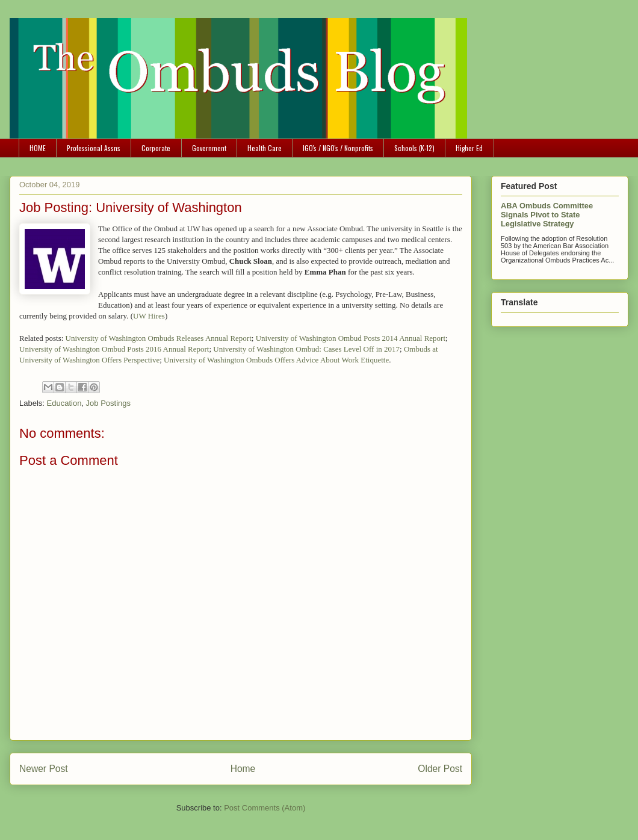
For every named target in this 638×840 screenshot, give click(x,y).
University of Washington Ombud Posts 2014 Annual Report (351, 338)
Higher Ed (469, 148)
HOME (38, 148)
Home (243, 769)
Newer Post (44, 769)
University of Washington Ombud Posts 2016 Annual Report (114, 349)
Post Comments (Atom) (265, 808)
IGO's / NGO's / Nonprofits (338, 148)
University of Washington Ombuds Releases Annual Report (159, 338)
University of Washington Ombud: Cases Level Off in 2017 (306, 349)
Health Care (265, 148)
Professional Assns (94, 148)
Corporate (156, 148)
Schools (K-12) (414, 148)
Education (64, 403)
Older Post (440, 769)
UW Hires (149, 316)
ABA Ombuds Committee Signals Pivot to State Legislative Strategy (547, 215)
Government (209, 148)
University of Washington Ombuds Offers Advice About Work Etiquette (276, 360)
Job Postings (108, 403)
